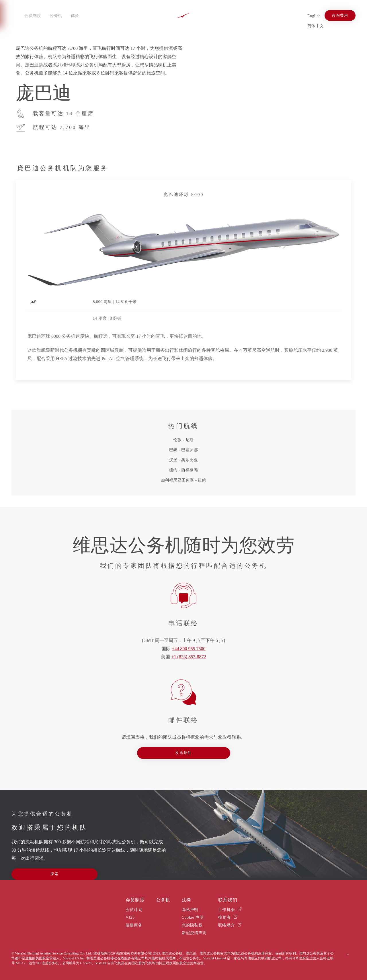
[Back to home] (183, 15)
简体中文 (316, 26)
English (314, 16)
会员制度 (33, 15)
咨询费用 (340, 15)
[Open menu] (16, 15)
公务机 (56, 15)
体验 (75, 15)
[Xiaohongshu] (296, 15)
